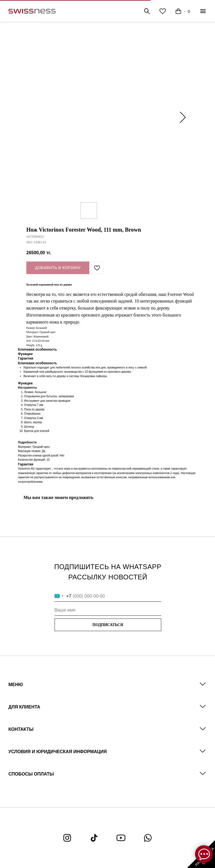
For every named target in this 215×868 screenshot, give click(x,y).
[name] (108, 610)
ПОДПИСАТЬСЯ (108, 625)
